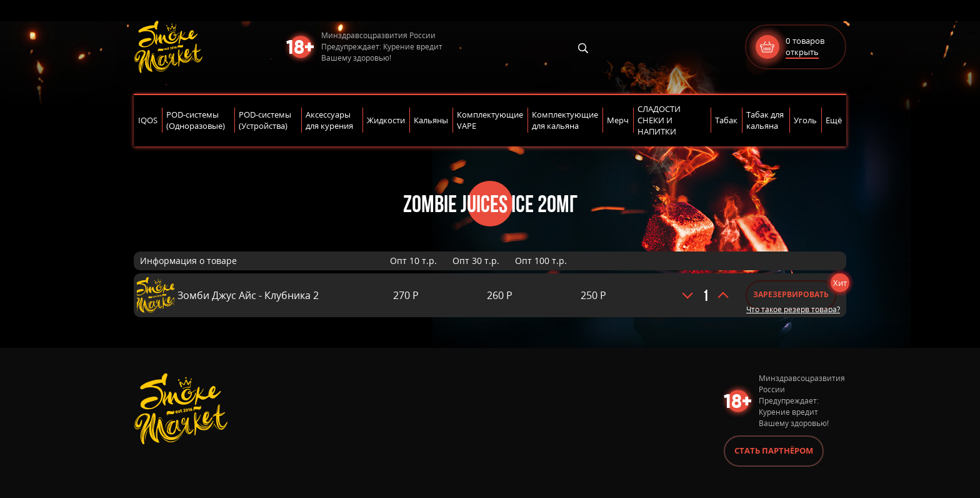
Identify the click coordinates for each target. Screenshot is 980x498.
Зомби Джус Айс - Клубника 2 (248, 295)
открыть (802, 52)
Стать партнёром (774, 450)
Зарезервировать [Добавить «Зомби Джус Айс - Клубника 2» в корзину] (791, 294)
